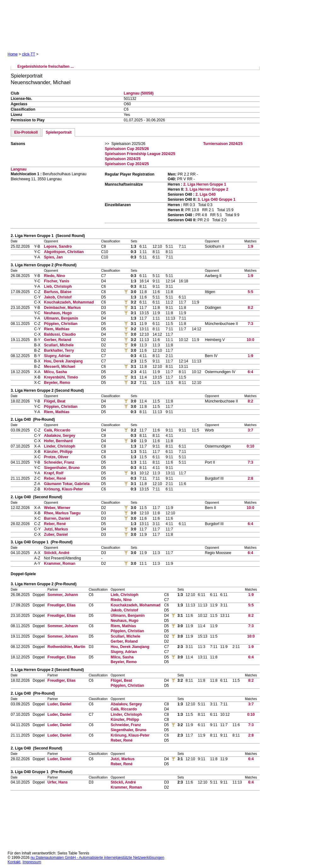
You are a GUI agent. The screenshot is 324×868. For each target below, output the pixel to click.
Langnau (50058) (139, 93)
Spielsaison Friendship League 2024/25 (140, 154)
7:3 (250, 324)
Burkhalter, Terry (59, 350)
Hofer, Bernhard (58, 441)
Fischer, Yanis (57, 281)
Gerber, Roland (58, 340)
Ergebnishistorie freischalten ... (46, 67)
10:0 (251, 340)
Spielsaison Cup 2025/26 (127, 149)
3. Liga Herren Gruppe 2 (207, 189)
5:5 (250, 292)
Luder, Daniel (59, 704)
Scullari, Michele (59, 345)
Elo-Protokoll (26, 132)
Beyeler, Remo (57, 383)
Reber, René (55, 478)
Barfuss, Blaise (58, 292)
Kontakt (14, 862)
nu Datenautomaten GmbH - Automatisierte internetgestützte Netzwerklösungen (97, 858)
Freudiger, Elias (62, 605)
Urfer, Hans (58, 782)
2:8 (250, 478)
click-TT (29, 54)
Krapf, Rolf (54, 473)
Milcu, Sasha (56, 372)
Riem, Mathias (57, 329)
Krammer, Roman (60, 564)
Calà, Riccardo (57, 430)
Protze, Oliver (56, 457)
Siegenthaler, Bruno (62, 468)
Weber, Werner (57, 508)
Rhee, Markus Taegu (62, 513)
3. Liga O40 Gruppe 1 (217, 200)
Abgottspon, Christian (64, 252)
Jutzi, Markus (56, 529)
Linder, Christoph (60, 446)
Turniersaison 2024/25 (223, 144)
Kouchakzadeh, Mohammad (69, 302)
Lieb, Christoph (58, 286)
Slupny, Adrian (57, 356)
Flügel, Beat (55, 401)
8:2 (250, 308)
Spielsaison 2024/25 (122, 159)
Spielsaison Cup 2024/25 (127, 164)
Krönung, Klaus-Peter (64, 489)
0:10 (251, 446)
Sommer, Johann (63, 595)
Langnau (19, 169)
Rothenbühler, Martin (67, 647)
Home (13, 54)
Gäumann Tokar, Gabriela (67, 484)
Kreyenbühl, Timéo (61, 377)
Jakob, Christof (58, 297)
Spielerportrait (59, 132)
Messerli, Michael (60, 367)
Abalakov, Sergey (60, 436)
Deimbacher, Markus (63, 308)
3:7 (250, 430)
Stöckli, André (57, 553)
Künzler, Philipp (58, 452)
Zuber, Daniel (56, 535)
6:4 (250, 372)
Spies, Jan (53, 257)
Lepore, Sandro (58, 246)
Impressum (32, 862)
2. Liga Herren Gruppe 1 (205, 184)
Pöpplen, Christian (61, 324)
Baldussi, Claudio (60, 334)
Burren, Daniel (57, 518)
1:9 (250, 246)
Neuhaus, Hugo (58, 313)
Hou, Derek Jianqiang (64, 361)
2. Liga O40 (205, 194)
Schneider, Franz (59, 462)
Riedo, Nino (55, 276)
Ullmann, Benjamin (61, 318)
